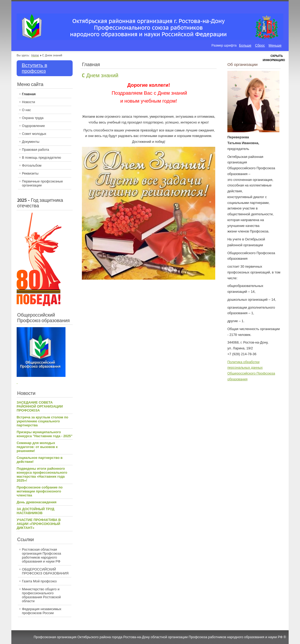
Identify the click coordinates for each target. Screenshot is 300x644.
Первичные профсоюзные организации (42, 183)
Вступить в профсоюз (34, 68)
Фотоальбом (32, 165)
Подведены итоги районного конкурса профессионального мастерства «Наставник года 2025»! (42, 474)
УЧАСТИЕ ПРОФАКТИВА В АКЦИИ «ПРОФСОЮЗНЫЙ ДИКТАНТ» (39, 524)
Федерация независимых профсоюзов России (42, 611)
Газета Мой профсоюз (39, 581)
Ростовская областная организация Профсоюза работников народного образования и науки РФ (41, 555)
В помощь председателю (41, 157)
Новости (29, 102)
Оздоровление (33, 126)
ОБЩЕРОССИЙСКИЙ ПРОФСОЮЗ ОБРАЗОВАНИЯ (45, 571)
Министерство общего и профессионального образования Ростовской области (41, 595)
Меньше (275, 45)
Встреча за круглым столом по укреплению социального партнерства (42, 421)
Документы (31, 142)
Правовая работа (36, 150)
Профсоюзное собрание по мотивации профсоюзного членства (40, 491)
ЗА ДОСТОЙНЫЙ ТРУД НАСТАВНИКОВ (36, 511)
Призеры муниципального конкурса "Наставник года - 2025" (44, 434)
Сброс (260, 45)
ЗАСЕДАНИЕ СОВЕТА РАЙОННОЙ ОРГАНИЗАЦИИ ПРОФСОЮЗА (40, 406)
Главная (29, 94)
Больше (245, 45)
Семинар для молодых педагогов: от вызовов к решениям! (37, 447)
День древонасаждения (37, 502)
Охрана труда (33, 118)
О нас (26, 110)
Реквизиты (30, 173)
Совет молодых (34, 134)
